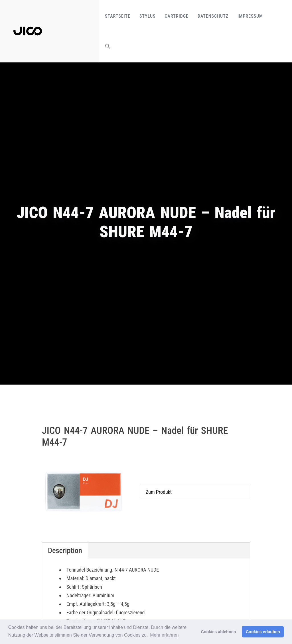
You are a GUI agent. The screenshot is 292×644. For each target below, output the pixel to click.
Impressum (250, 16)
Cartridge (177, 16)
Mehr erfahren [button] (164, 635)
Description (65, 550)
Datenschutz (213, 16)
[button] (108, 46)
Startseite (118, 16)
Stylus (148, 16)
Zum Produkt (159, 492)
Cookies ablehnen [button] (218, 632)
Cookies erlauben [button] (263, 632)
